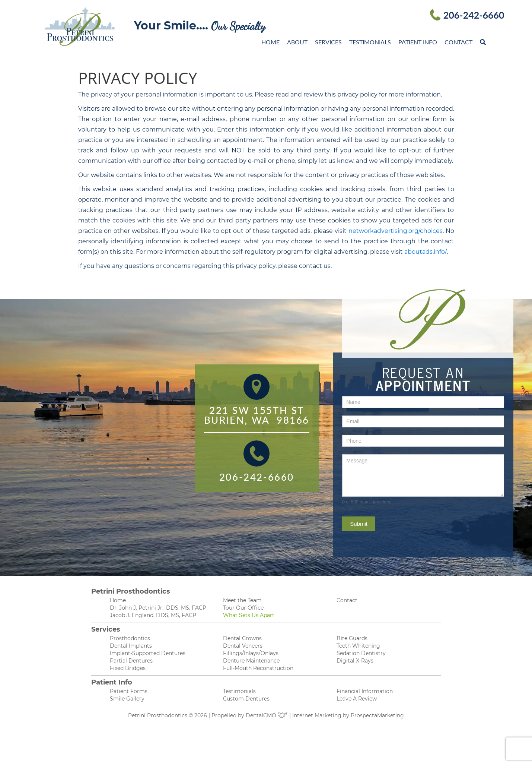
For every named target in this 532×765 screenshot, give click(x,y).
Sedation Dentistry (361, 653)
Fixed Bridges (128, 668)
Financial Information (365, 691)
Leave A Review (357, 699)
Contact (458, 42)
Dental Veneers (243, 646)
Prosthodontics (130, 638)
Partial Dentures (131, 661)
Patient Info (418, 42)
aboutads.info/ (426, 252)
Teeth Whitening (358, 646)
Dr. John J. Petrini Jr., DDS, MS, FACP (158, 608)
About (297, 42)
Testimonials (370, 42)
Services (328, 42)
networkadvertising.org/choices (396, 231)
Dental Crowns (242, 638)
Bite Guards (352, 638)
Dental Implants (131, 646)
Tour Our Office (243, 608)
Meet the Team (242, 600)
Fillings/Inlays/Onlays (251, 653)
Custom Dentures (246, 699)
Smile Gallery (127, 699)
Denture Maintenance (251, 661)
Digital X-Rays (355, 661)
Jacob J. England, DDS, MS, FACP (153, 615)
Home (270, 42)
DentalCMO (267, 715)
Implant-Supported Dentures (148, 653)
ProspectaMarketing (377, 715)
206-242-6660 (474, 15)
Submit (359, 524)
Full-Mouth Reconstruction (258, 668)
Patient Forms (129, 691)
